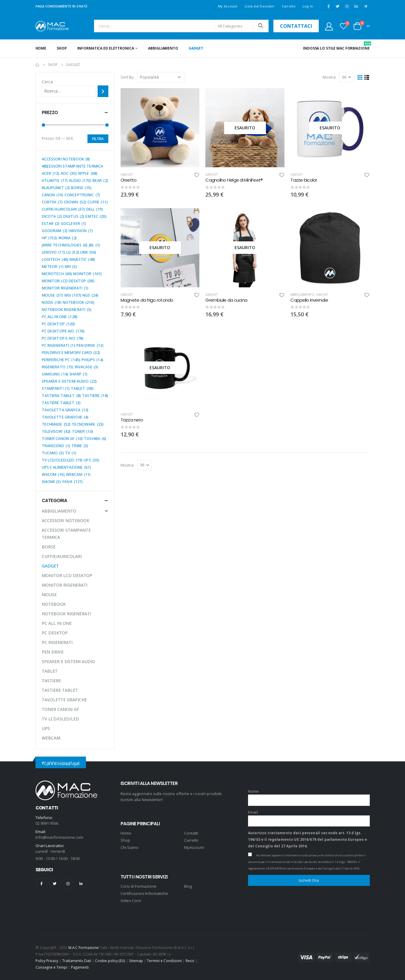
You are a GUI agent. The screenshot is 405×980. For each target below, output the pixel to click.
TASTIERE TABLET (60, 690)
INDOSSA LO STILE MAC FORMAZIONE (336, 46)
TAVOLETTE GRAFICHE (64, 700)
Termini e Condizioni (164, 961)
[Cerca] (103, 91)
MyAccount (194, 847)
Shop (62, 48)
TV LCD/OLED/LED (60, 719)
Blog (188, 886)
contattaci (296, 26)
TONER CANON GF (60, 709)
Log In (308, 6)
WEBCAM (51, 738)
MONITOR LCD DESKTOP (67, 575)
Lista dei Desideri (260, 6)
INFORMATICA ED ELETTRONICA (106, 48)
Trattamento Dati (77, 961)
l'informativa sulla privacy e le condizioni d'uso (315, 855)
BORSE (49, 547)
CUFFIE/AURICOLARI (62, 556)
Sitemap (136, 961)
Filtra (98, 139)
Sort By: (127, 77)
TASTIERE (51, 681)
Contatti (191, 833)
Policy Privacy (47, 961)
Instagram (68, 884)
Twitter (55, 884)
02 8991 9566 (47, 823)
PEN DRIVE (53, 652)
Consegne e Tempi (51, 967)
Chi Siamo (130, 847)
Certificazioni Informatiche (144, 893)
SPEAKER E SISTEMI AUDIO (68, 661)
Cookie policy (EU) (110, 961)
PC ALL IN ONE (57, 623)
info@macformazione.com (59, 837)
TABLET (50, 671)
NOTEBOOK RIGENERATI (66, 614)
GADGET (196, 48)
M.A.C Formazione (84, 947)
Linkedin (81, 884)
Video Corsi (131, 901)
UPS (46, 728)
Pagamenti (80, 967)
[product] (160, 128)
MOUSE (49, 595)
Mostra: (329, 77)
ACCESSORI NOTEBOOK (66, 520)
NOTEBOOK (54, 604)
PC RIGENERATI (57, 642)
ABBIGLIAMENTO (163, 48)
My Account (228, 6)
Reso (190, 961)
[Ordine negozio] (161, 77)
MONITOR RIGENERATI (65, 585)
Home (41, 48)
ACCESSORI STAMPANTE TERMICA (66, 534)
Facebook (42, 884)
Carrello (289, 6)
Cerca (47, 82)
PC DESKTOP (55, 633)
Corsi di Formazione (138, 886)
